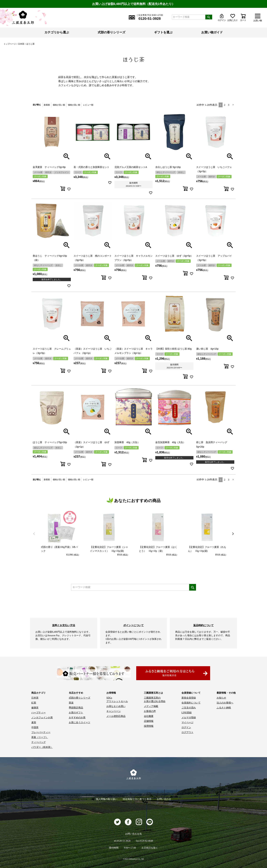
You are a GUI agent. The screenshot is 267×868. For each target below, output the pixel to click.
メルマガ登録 (189, 718)
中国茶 (35, 727)
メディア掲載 (151, 706)
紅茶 (34, 703)
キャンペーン (114, 711)
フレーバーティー (41, 732)
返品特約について (203, 625)
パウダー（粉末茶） (42, 747)
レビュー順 (88, 105)
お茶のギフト (76, 713)
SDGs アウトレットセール (117, 700)
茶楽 (71, 703)
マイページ (187, 722)
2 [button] (225, 105)
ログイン (186, 727)
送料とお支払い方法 (64, 625)
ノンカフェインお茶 (42, 718)
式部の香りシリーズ (112, 32)
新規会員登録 (189, 698)
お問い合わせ (164, 799)
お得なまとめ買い (116, 706)
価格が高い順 (74, 105)
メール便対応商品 (116, 716)
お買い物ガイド (212, 32)
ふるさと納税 (224, 708)
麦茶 (34, 722)
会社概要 (149, 716)
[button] (233, 105)
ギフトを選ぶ (163, 32)
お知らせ (221, 698)
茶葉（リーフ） (40, 737)
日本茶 (21, 44)
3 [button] (229, 105)
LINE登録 (187, 713)
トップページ (10, 44)
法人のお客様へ (225, 703)
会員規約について (191, 703)
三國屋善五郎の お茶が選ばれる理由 (155, 700)
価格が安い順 (59, 105)
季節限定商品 (76, 708)
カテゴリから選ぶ (57, 32)
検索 (209, 17)
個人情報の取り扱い (107, 799)
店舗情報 (149, 721)
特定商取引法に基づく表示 (137, 799)
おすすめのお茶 (77, 718)
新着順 (47, 105)
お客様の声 (150, 711)
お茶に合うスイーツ (80, 722)
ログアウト (187, 732)
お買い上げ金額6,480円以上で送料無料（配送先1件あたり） (133, 4)
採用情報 (149, 726)
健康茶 (35, 708)
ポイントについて (133, 625)
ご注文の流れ (189, 708)
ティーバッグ (38, 742)
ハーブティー (38, 713)
